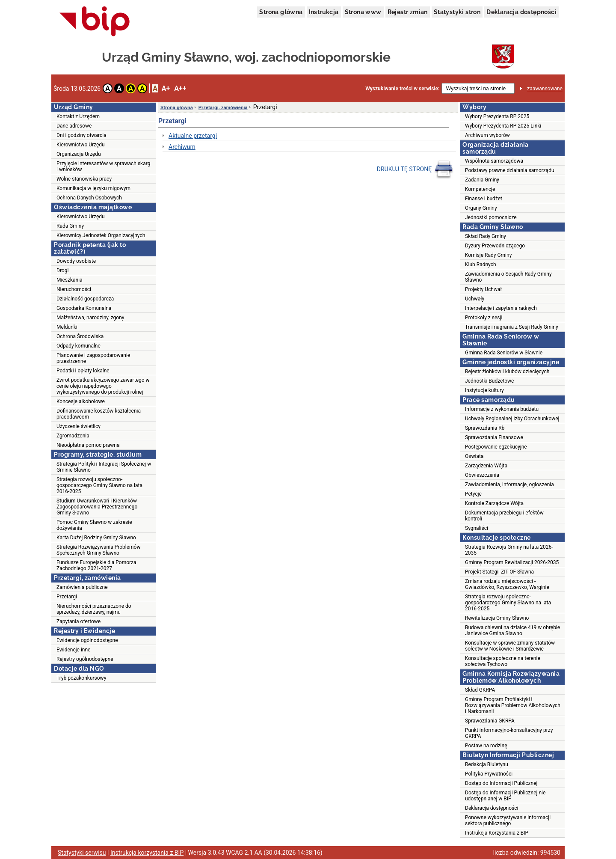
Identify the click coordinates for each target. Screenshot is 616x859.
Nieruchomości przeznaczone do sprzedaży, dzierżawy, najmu (94, 609)
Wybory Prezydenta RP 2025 (497, 116)
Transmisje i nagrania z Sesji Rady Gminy (512, 327)
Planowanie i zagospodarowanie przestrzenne (93, 358)
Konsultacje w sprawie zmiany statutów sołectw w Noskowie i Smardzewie (510, 646)
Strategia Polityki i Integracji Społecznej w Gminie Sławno (104, 467)
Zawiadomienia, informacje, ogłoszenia (509, 484)
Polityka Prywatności (489, 774)
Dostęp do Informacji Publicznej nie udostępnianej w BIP (505, 796)
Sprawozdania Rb (485, 428)
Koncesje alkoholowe (81, 401)
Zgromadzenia (73, 436)
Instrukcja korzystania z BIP (147, 853)
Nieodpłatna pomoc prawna (88, 445)
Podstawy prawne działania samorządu (510, 170)
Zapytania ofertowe (78, 621)
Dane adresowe (74, 126)
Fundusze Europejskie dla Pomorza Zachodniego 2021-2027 (96, 565)
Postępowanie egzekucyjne (496, 447)
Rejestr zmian (408, 12)
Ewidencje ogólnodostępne (87, 640)
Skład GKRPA (480, 690)
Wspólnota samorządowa (494, 161)
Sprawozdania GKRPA (490, 721)
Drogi (62, 270)
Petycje (473, 494)
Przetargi (67, 597)
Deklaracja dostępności (521, 12)
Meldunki (67, 327)
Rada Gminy (70, 226)
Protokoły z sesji (484, 318)
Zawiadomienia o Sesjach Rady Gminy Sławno (508, 277)
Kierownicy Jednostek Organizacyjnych (101, 235)
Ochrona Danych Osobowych (89, 198)
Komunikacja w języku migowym (93, 188)
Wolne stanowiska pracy (84, 179)
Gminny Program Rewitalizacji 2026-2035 (512, 562)
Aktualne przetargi (193, 136)
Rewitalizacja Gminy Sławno (497, 618)
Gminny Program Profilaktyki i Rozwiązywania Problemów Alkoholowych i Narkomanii (513, 705)
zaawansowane (545, 89)
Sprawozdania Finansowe (494, 437)
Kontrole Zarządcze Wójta (494, 503)
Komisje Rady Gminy (488, 255)
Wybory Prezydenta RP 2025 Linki (503, 126)
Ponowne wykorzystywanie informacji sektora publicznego (508, 820)
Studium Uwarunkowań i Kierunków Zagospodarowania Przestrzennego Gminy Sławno (97, 507)
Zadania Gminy (482, 180)
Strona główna (281, 12)
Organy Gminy (481, 208)
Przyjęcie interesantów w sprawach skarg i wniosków (103, 166)
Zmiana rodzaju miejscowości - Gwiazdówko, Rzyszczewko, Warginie (507, 584)
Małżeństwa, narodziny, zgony (90, 318)
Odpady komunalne (78, 346)
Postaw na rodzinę (486, 746)
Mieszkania (70, 280)
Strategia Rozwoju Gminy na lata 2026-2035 (509, 550)
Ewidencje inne (73, 650)
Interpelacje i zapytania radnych (501, 308)
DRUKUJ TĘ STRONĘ (415, 169)
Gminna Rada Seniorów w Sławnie (504, 353)
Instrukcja (324, 12)
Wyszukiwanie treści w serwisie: (402, 89)
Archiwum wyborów (487, 135)
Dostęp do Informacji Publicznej (501, 783)
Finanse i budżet (484, 199)
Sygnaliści (477, 528)
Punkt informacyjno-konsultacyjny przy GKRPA (509, 733)
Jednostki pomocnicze (491, 217)
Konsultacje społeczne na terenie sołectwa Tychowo (503, 661)
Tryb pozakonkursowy (81, 678)
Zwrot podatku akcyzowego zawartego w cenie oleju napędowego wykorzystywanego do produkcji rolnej (103, 386)
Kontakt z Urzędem (78, 116)
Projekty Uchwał (483, 289)
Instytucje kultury (484, 390)
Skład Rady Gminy (486, 236)
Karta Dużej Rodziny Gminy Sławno (96, 538)
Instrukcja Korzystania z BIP (497, 833)
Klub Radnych (481, 265)
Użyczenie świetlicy (78, 426)
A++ (180, 88)
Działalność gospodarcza (85, 299)
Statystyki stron (457, 12)
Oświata (474, 456)
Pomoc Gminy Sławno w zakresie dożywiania (94, 525)
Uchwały (475, 299)
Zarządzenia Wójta (486, 466)
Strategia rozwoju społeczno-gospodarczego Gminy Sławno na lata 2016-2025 (99, 485)
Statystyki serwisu (82, 853)
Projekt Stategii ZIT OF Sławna (499, 572)
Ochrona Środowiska (80, 336)
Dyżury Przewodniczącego (495, 246)
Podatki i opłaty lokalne (83, 371)
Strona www (363, 12)
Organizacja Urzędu (79, 154)
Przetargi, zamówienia (223, 107)
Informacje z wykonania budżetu (502, 409)
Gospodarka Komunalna (84, 308)
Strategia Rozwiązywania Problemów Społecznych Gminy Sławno (98, 550)
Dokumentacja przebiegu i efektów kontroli (504, 516)
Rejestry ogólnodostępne (85, 659)
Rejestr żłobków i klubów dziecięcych (507, 372)
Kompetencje (480, 189)
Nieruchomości (74, 289)
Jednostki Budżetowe (489, 381)
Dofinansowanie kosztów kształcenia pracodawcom (99, 414)
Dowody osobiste (76, 261)
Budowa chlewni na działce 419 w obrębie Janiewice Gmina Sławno (512, 630)
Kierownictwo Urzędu (81, 145)
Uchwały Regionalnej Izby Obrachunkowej (512, 419)
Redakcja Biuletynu (487, 764)
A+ (166, 88)
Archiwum (182, 147)
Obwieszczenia (482, 475)
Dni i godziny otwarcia (81, 135)
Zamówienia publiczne (82, 587)
